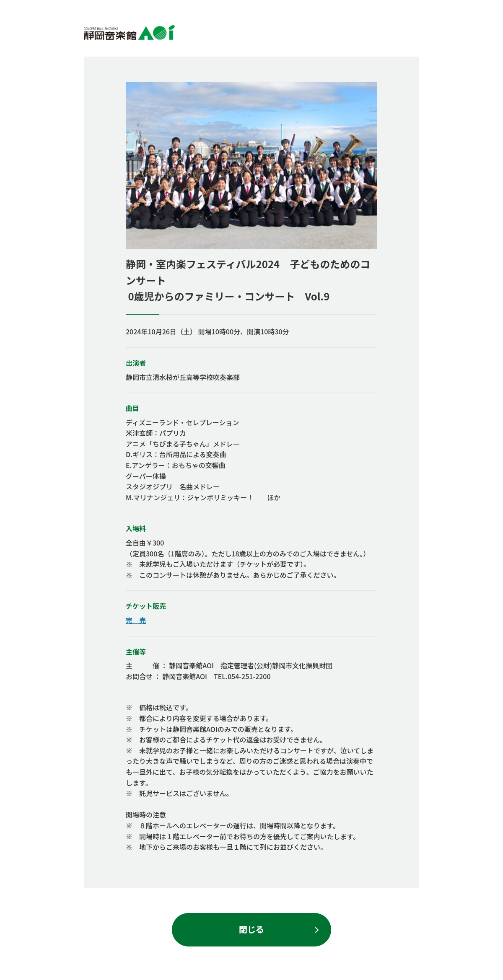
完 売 (136, 620)
